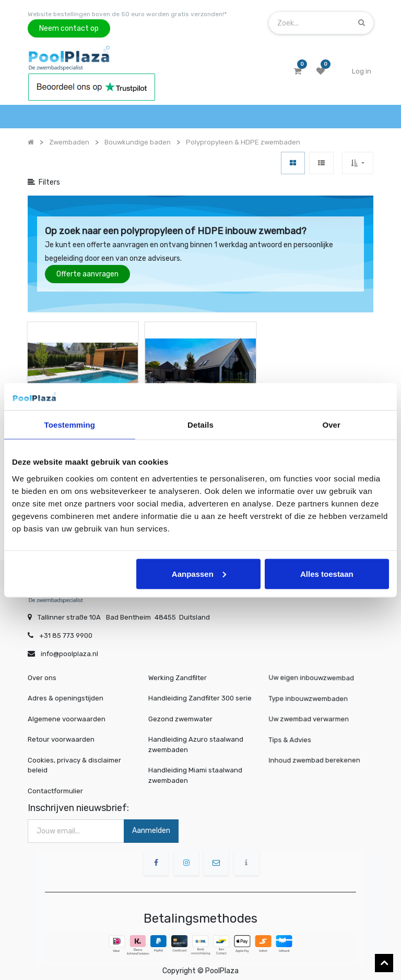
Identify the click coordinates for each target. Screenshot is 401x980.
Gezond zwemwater (180, 714)
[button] (357, 163)
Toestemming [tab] (70, 425)
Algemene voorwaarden (67, 714)
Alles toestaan (327, 573)
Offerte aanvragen (87, 274)
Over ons (42, 673)
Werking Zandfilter (178, 673)
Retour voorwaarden (61, 735)
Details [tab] (200, 425)
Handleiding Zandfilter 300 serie (200, 694)
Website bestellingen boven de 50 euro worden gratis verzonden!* (127, 14)
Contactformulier (55, 786)
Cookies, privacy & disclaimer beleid (74, 761)
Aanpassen (199, 573)
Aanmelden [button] (151, 826)
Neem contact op (69, 28)
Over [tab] (331, 425)
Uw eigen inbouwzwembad (314, 674)
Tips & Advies (295, 735)
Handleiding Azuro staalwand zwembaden (196, 740)
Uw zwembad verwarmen (311, 715)
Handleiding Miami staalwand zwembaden (195, 771)
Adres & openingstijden (66, 694)
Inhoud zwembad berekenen (316, 755)
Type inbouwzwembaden (311, 694)
